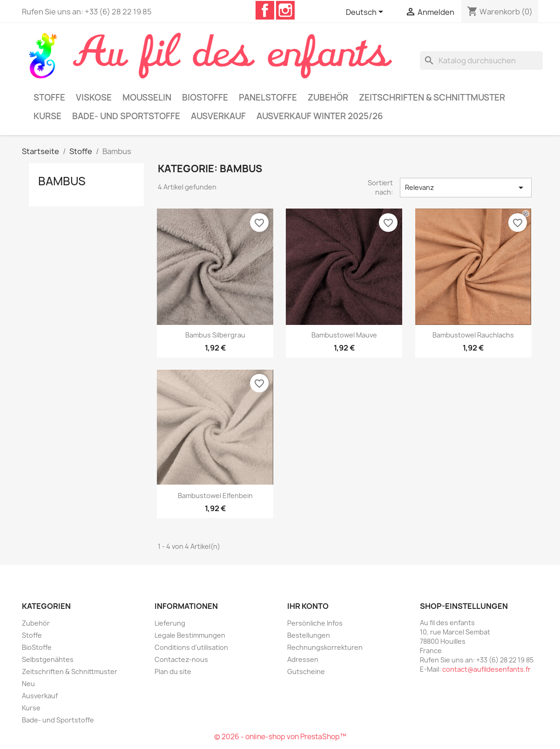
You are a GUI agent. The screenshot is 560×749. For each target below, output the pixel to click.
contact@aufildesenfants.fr (486, 669)
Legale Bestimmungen (190, 635)
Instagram (285, 10)
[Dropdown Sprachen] (366, 13)
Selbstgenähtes (48, 659)
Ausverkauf (218, 116)
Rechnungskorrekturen (325, 647)
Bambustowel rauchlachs (473, 335)
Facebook (265, 10)
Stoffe (49, 98)
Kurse (47, 116)
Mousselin (147, 98)
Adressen (303, 659)
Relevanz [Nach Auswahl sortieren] (466, 188)
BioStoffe (205, 98)
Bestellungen (309, 635)
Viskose (94, 98)
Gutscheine (306, 671)
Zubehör (328, 98)
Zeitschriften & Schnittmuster (432, 98)
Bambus (62, 181)
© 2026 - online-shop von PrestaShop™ (280, 737)
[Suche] (481, 61)
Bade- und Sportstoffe (126, 116)
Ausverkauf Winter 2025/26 (320, 116)
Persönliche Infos (315, 623)
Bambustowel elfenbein (215, 496)
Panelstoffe (268, 98)
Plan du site (173, 671)
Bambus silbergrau (215, 335)
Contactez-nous (181, 659)
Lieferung (170, 623)
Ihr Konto (308, 606)
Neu (28, 684)
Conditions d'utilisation (191, 647)
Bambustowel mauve (344, 335)
